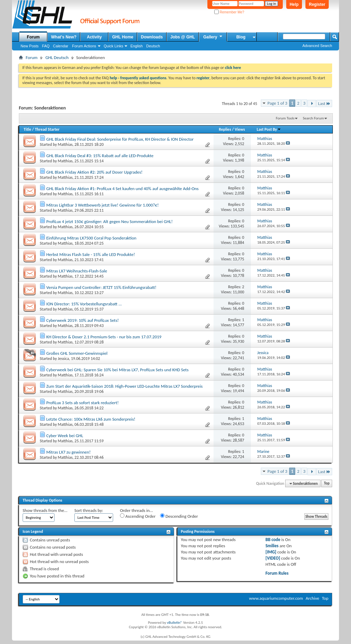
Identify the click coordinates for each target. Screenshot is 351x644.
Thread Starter (47, 129)
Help (294, 4)
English (136, 46)
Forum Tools (285, 118)
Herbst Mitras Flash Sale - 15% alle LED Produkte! (91, 254)
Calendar (61, 46)
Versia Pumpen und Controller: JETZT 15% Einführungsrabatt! (101, 287)
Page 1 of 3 (277, 103)
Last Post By (269, 129)
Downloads (152, 37)
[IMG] (271, 552)
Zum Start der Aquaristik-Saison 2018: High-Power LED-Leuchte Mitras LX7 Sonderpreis (124, 386)
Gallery (213, 37)
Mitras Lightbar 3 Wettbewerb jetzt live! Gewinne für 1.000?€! (102, 205)
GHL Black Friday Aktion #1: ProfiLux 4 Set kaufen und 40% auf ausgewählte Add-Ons (123, 189)
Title (27, 129)
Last (324, 103)
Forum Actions (84, 46)
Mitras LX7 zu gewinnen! (68, 452)
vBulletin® (175, 623)
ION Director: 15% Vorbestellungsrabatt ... (84, 304)
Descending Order (179, 516)
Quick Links (114, 46)
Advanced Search (317, 46)
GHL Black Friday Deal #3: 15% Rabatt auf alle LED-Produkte (100, 156)
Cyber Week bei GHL (65, 436)
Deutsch (153, 46)
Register (317, 4)
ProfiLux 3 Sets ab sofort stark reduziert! (82, 403)
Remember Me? (229, 12)
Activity (94, 37)
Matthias (65, 144)
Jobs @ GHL (183, 37)
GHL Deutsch (57, 57)
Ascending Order (138, 516)
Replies (225, 129)
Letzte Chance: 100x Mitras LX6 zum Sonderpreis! (91, 419)
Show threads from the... (45, 510)
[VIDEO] (273, 558)
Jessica (64, 359)
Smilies (272, 546)
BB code (273, 540)
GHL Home (123, 37)
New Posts (30, 46)
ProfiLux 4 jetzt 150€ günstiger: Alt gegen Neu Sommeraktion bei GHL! (110, 221)
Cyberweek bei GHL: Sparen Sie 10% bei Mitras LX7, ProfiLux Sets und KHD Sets (117, 370)
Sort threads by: (89, 510)
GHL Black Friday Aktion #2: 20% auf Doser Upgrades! (94, 172)
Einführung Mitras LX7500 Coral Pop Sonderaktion (91, 238)
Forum (33, 37)
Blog (241, 37)
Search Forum (314, 118)
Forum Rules (277, 573)
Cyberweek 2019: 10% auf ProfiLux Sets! (83, 320)
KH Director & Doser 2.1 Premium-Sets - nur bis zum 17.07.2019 (104, 337)
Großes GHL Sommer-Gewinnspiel (77, 353)
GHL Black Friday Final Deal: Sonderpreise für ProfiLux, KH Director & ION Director (120, 139)
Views (240, 129)
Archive (312, 598)
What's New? (64, 37)
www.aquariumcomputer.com (276, 598)
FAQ (46, 46)
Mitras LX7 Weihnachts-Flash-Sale (77, 271)
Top (327, 484)
